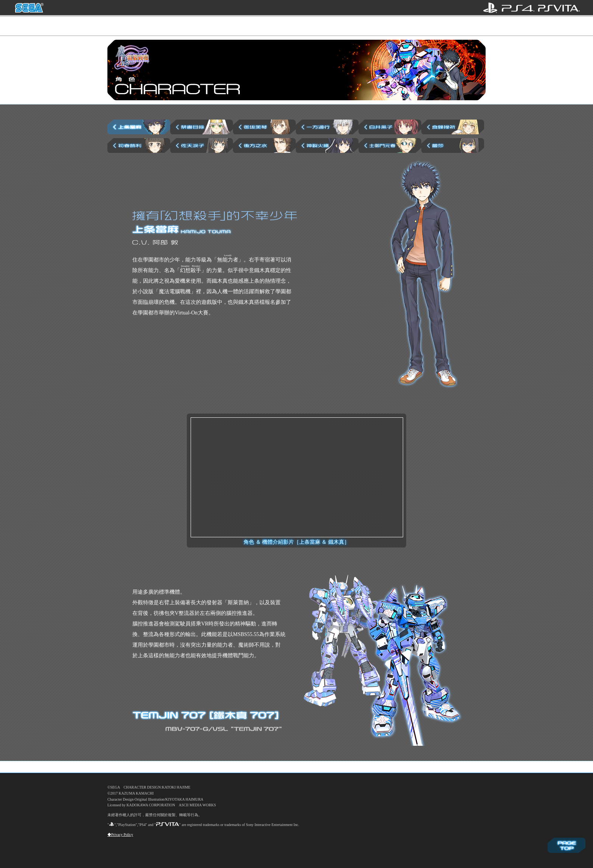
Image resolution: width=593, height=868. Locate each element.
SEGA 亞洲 (29, 8)
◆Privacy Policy (120, 835)
